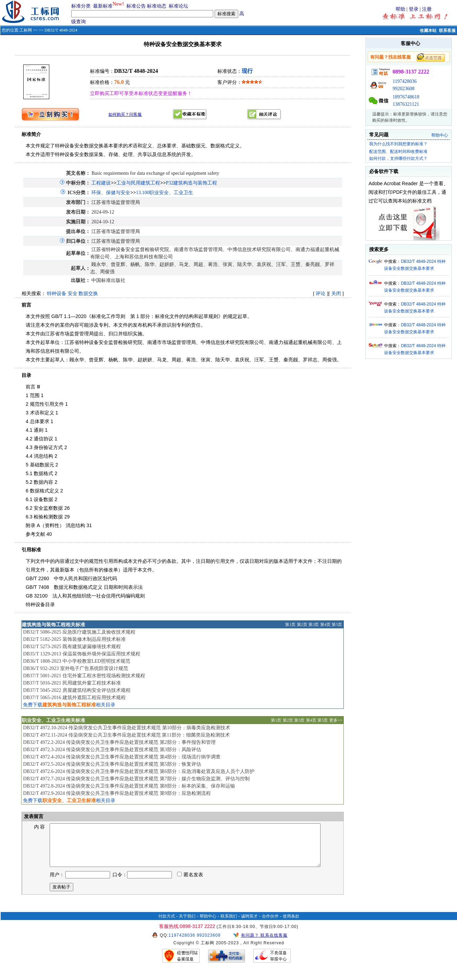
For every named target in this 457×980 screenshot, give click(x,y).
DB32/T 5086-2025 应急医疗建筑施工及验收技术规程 (79, 632)
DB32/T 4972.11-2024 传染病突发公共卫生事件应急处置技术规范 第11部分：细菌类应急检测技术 (126, 735)
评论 (321, 294)
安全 (73, 294)
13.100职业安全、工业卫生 (164, 193)
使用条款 (291, 925)
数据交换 (88, 294)
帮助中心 (440, 135)
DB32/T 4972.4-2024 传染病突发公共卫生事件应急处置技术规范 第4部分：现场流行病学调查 (122, 757)
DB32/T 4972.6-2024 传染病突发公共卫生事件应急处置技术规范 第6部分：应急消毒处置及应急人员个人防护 (139, 771)
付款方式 (167, 925)
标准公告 (136, 6)
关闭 (336, 294)
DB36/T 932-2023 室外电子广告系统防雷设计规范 (75, 668)
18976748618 (406, 97)
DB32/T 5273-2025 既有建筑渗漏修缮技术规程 (72, 647)
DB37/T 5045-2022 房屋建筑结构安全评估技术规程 (77, 690)
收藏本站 (428, 31)
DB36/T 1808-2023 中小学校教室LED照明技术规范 (77, 661)
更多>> (336, 720)
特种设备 (57, 294)
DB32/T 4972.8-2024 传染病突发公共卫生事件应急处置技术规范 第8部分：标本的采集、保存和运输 (129, 786)
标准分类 (81, 6)
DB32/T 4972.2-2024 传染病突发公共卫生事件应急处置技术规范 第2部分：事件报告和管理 (119, 742)
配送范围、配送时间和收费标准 (398, 152)
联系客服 (447, 31)
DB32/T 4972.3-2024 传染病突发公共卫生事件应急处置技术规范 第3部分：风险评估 (112, 750)
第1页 (290, 625)
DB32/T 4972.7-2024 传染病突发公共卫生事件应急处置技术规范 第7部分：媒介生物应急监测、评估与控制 (136, 779)
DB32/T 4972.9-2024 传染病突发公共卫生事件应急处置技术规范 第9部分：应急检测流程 (117, 793)
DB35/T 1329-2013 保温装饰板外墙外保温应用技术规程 (81, 654)
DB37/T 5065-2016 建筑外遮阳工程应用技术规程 (74, 698)
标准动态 (157, 6)
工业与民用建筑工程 (138, 183)
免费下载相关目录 (69, 705)
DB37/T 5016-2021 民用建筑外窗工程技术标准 (72, 683)
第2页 (302, 625)
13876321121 (406, 104)
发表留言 (33, 816)
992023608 (403, 89)
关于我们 (187, 925)
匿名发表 (190, 883)
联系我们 (229, 925)
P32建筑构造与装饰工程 (191, 183)
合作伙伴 (270, 925)
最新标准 (103, 6)
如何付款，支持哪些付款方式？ (398, 158)
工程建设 (101, 183)
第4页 (325, 625)
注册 (427, 9)
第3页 (314, 625)
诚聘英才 (249, 925)
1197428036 (404, 81)
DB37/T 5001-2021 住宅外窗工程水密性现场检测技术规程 (84, 676)
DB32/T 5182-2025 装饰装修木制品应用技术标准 (74, 639)
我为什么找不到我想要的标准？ (398, 144)
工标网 (26, 30)
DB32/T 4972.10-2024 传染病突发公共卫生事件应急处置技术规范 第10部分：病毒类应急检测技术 (126, 728)
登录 (414, 9)
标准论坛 (178, 6)
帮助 (400, 9)
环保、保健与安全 (111, 193)
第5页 (337, 625)
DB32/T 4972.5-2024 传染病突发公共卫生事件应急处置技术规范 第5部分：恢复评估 (112, 764)
